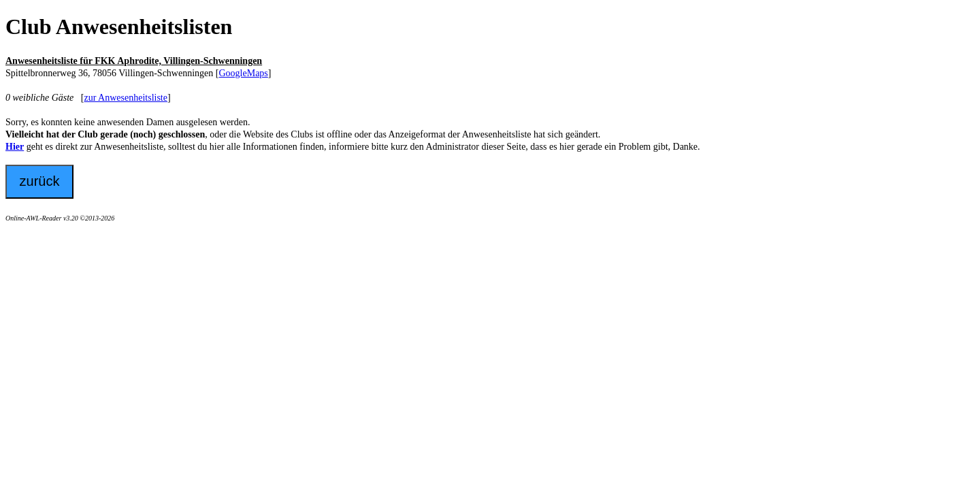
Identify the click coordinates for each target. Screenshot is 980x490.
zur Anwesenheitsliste (125, 98)
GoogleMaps (243, 73)
